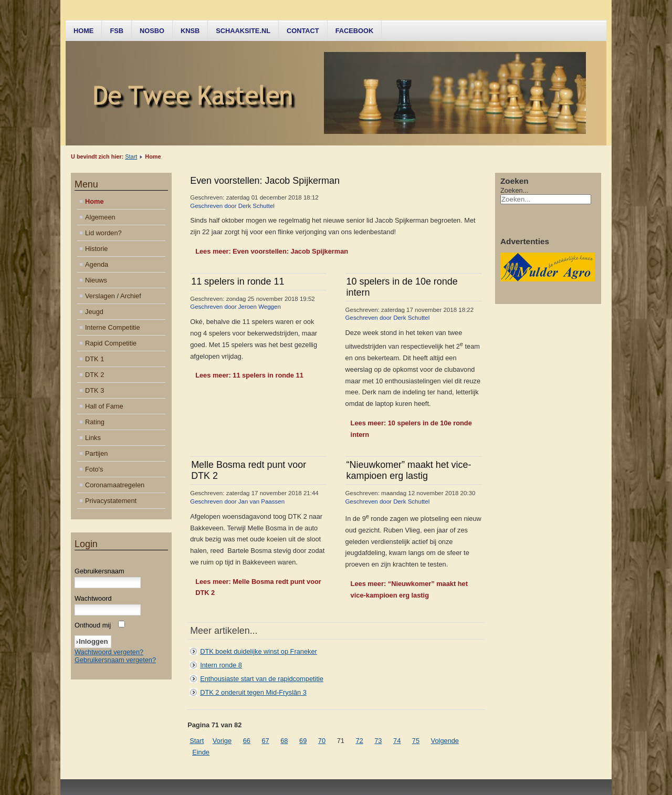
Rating (95, 422)
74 (397, 741)
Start (131, 156)
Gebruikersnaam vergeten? (115, 660)
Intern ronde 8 (221, 665)
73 (378, 741)
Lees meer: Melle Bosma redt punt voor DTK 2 (258, 587)
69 (303, 741)
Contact (303, 31)
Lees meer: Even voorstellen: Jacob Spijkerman (272, 251)
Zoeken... (514, 190)
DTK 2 (94, 375)
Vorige (222, 741)
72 (359, 741)
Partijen (96, 453)
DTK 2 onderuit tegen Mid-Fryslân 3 (253, 692)
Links (93, 438)
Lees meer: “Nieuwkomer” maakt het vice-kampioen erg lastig (409, 589)
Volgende (445, 741)
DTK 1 (94, 359)
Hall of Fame (104, 406)
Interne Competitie (113, 327)
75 (416, 741)
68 (284, 741)
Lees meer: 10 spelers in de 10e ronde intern (411, 429)
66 (247, 741)
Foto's (94, 469)
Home (83, 31)
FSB (117, 31)
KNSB (190, 31)
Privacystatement (111, 501)
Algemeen (100, 217)
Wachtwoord (93, 598)
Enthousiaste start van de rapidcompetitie (262, 679)
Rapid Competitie (111, 343)
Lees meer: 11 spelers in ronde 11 (249, 375)
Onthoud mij (93, 625)
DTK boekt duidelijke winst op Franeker (259, 651)
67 (265, 741)
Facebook (355, 31)
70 (322, 741)
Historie (96, 249)
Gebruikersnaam (99, 571)
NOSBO (152, 31)
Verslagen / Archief (113, 296)
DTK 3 (94, 390)
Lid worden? (103, 233)
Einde (201, 752)
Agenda (97, 264)
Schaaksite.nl (243, 31)
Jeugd (94, 312)
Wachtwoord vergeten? (109, 652)
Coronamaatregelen (115, 485)
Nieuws (96, 280)
